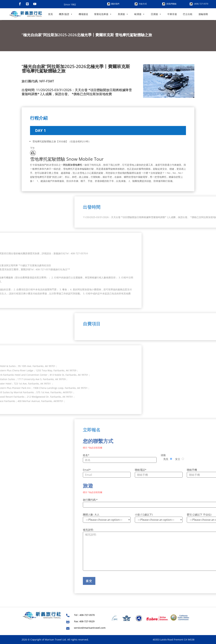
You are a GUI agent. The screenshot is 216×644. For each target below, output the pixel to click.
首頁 (50, 14)
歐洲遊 (140, 14)
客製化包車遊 (103, 14)
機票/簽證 (66, 14)
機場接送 (83, 14)
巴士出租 (188, 14)
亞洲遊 (156, 14)
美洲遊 (123, 14)
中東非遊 (172, 14)
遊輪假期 (203, 14)
